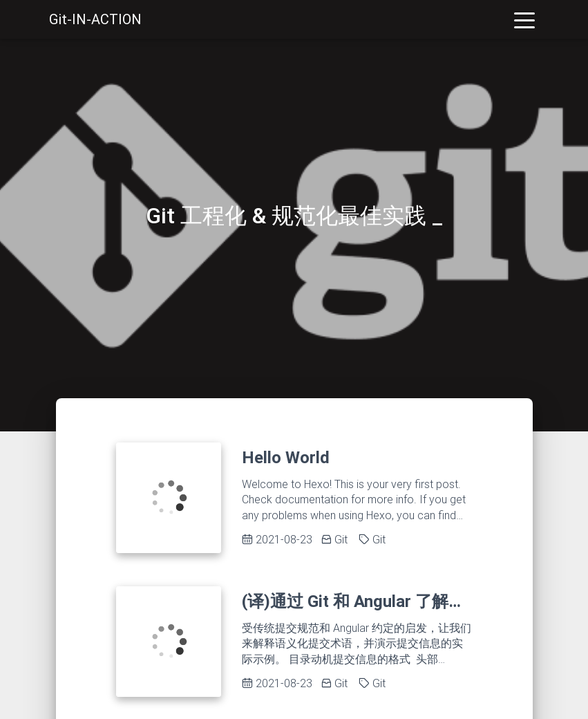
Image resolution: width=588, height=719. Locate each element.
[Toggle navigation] (524, 22)
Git (341, 539)
